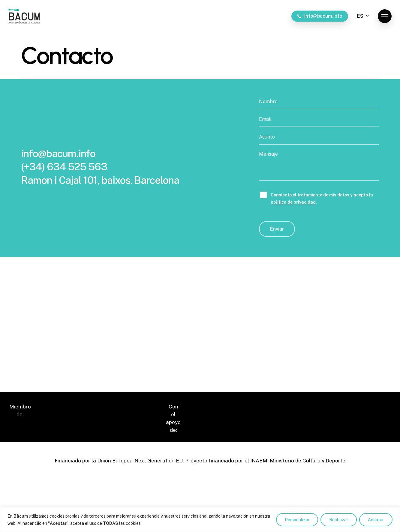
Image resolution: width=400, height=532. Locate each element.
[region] (200, 520)
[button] (385, 16)
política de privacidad (293, 202)
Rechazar (339, 520)
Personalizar (297, 520)
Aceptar (376, 520)
